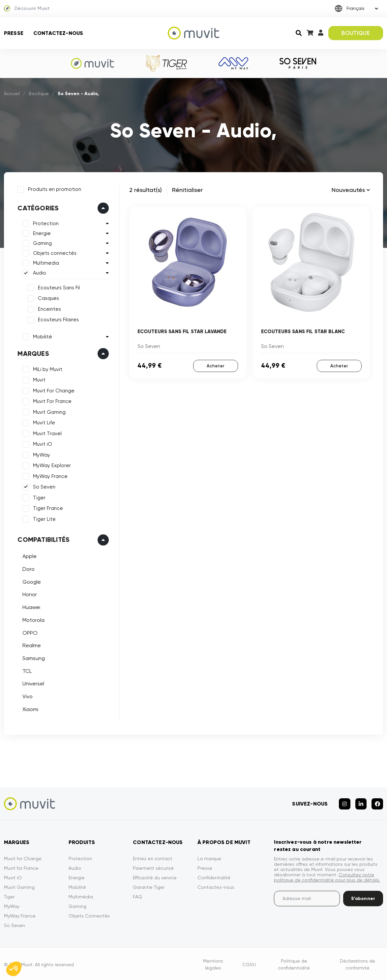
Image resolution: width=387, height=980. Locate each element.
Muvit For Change (53, 390)
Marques (33, 353)
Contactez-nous (58, 33)
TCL (27, 670)
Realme (31, 645)
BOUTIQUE (356, 33)
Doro (28, 569)
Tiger (39, 497)
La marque (209, 857)
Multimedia (46, 263)
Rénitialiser (187, 190)
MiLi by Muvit (47, 369)
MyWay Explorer (52, 465)
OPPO (30, 632)
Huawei (31, 607)
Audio (39, 273)
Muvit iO (42, 444)
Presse (14, 33)
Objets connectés (54, 253)
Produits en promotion (54, 189)
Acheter (216, 366)
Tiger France (48, 508)
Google (31, 581)
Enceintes (49, 309)
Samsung (33, 658)
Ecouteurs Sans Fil (59, 287)
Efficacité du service (155, 876)
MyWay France (50, 476)
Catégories (38, 208)
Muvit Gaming (49, 412)
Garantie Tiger (149, 886)
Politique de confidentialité (294, 963)
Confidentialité (214, 876)
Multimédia (81, 895)
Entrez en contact (153, 857)
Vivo (27, 696)
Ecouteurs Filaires (58, 319)
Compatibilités (43, 539)
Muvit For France (52, 401)
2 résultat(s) (146, 190)
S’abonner (363, 897)
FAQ (137, 895)
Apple (29, 556)
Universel (33, 683)
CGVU (249, 963)
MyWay (41, 455)
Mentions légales (213, 963)
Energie (42, 233)
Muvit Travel (47, 433)
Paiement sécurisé (153, 867)
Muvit (39, 380)
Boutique (39, 93)
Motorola (33, 619)
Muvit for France (21, 867)
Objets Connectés (89, 914)
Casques (48, 298)
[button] (14, 969)
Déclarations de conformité (357, 963)
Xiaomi (30, 709)
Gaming (42, 243)
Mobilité (42, 336)
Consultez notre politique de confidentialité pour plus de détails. (327, 876)
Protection (45, 223)
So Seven (44, 487)
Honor (29, 594)
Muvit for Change (23, 857)
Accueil (12, 93)
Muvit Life (44, 422)
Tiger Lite (44, 519)
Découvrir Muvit (27, 9)
